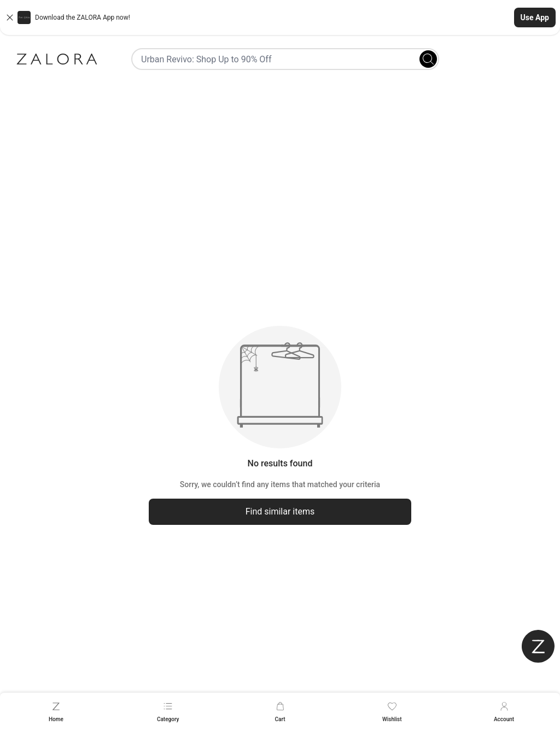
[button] (280, 17)
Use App (535, 17)
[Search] (428, 59)
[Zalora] (57, 59)
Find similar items (280, 511)
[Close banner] (10, 17)
